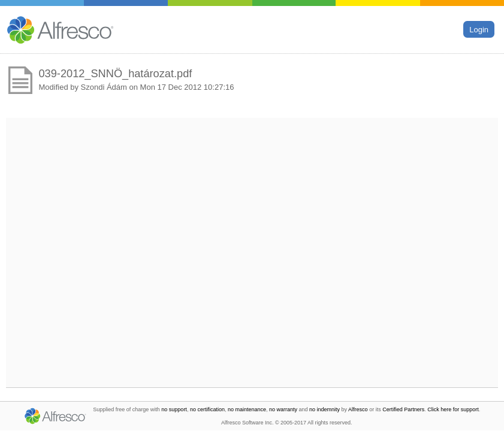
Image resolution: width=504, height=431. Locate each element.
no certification (207, 409)
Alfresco (358, 409)
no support (174, 409)
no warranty (283, 409)
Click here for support (453, 409)
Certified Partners (403, 409)
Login (479, 29)
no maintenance (247, 409)
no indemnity (325, 409)
